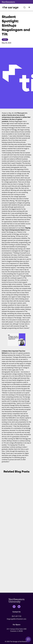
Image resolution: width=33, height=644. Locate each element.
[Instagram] (14, 607)
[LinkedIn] (19, 607)
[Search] (24, 7)
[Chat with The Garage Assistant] (28, 639)
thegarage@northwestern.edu (16, 619)
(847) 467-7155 (17, 616)
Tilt (11, 169)
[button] (29, 7)
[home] (11, 7)
